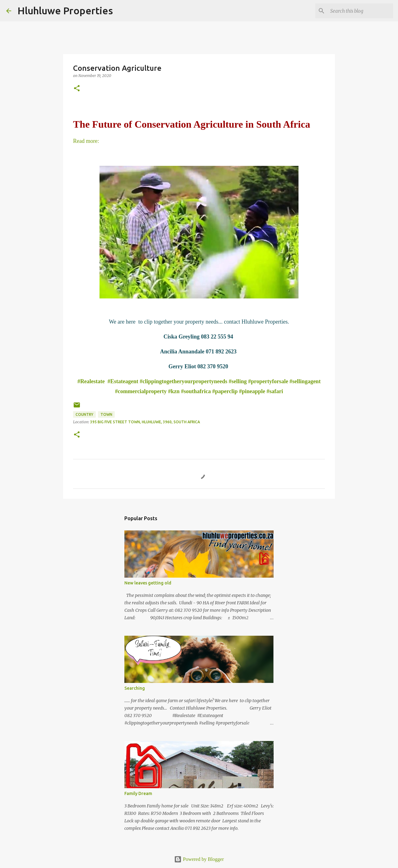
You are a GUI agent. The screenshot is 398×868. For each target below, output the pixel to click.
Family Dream (138, 793)
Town (106, 414)
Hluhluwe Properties (65, 11)
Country (84, 414)
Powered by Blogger (199, 859)
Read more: (86, 141)
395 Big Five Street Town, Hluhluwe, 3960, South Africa (145, 422)
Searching (135, 688)
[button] (77, 89)
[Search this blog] (360, 11)
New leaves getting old (148, 583)
